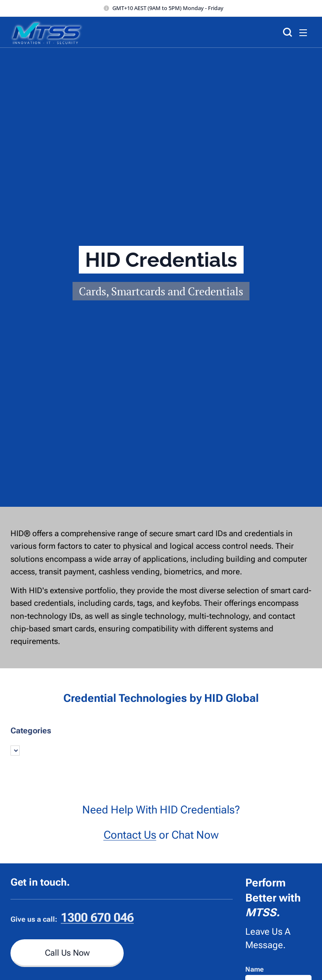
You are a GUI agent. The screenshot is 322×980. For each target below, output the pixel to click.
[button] (286, 32)
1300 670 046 (97, 917)
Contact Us (130, 834)
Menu (303, 33)
